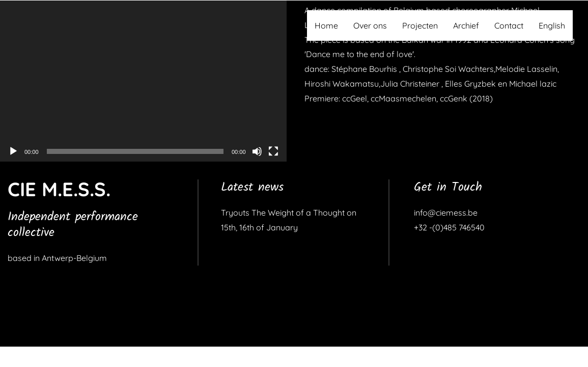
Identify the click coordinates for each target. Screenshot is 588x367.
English (552, 25)
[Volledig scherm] (273, 151)
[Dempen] (257, 151)
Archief (466, 25)
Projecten (420, 25)
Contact (509, 25)
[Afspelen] (13, 151)
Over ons (370, 25)
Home (326, 25)
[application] (143, 81)
